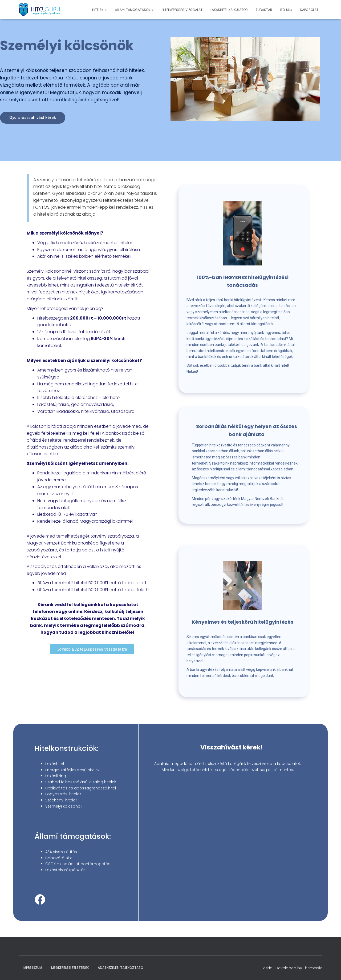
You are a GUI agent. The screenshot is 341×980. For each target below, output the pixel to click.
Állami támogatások (134, 10)
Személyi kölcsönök (64, 806)
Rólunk (286, 10)
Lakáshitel (55, 764)
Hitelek (100, 10)
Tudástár (264, 10)
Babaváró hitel (59, 858)
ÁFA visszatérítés (61, 852)
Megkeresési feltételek (70, 968)
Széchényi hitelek (61, 800)
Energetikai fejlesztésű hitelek (72, 770)
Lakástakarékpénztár (65, 870)
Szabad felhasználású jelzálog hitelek (81, 782)
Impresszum (32, 968)
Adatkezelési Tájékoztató (121, 968)
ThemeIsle (313, 968)
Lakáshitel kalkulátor (229, 10)
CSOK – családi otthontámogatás (78, 864)
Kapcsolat (309, 10)
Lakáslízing (56, 776)
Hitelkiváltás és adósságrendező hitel (81, 788)
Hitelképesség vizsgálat (182, 10)
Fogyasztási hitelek (63, 794)
